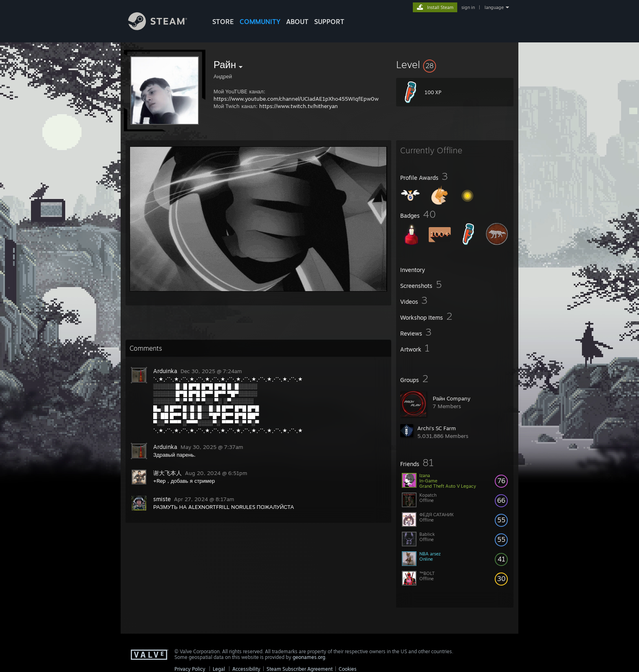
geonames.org (309, 657)
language (494, 7)
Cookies (348, 669)
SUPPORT (329, 22)
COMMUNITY (260, 22)
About (297, 22)
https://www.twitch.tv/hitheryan (299, 106)
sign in (468, 7)
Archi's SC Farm (437, 428)
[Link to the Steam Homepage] (164, 28)
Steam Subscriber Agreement (300, 669)
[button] (455, 64)
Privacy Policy (190, 669)
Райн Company (452, 398)
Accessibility (246, 669)
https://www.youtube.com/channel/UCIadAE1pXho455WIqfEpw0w (296, 99)
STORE (223, 22)
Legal (219, 669)
